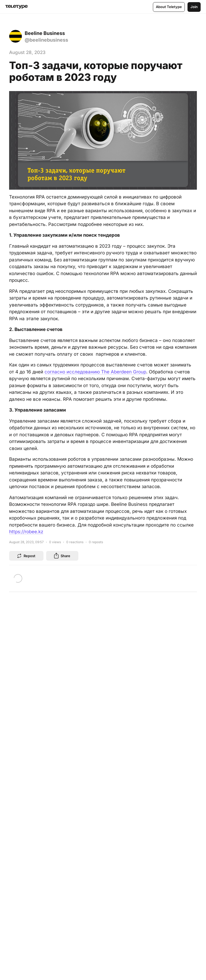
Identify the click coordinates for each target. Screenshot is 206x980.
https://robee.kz (26, 532)
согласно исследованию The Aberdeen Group (95, 372)
